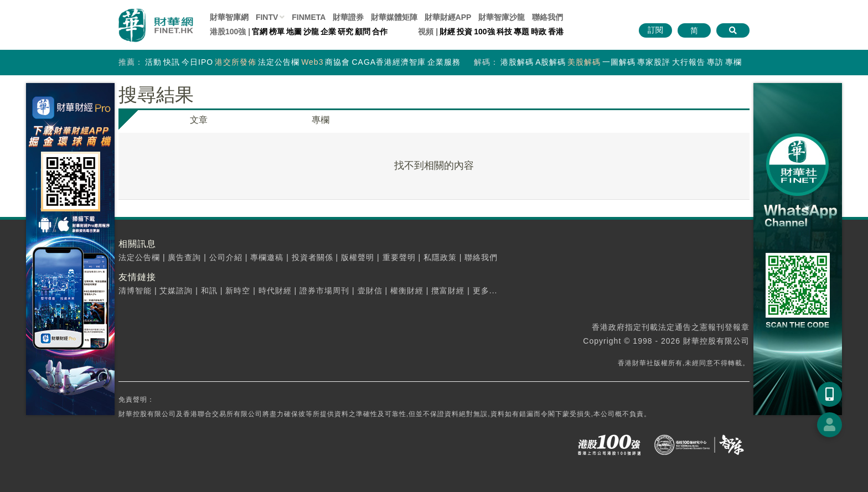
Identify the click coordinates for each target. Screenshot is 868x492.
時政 (539, 32)
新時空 (238, 291)
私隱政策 (440, 257)
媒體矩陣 (394, 17)
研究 (345, 32)
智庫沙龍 (502, 17)
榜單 (277, 32)
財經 (447, 32)
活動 (153, 62)
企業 (328, 32)
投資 (464, 32)
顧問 (363, 32)
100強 (484, 32)
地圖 (294, 32)
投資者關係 (312, 257)
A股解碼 (551, 62)
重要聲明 (399, 257)
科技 (504, 32)
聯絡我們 (547, 17)
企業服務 (444, 62)
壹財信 (370, 291)
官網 (260, 32)
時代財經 (275, 291)
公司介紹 (226, 257)
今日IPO (197, 62)
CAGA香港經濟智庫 (389, 62)
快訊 (172, 62)
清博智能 (135, 291)
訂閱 (655, 30)
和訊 (209, 291)
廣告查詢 (184, 257)
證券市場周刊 (324, 291)
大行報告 (689, 62)
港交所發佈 (236, 62)
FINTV (267, 17)
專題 (521, 32)
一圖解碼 (619, 62)
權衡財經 (407, 291)
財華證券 (348, 17)
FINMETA (309, 17)
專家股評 (654, 62)
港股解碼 (517, 62)
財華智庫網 (229, 17)
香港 (556, 32)
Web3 (312, 62)
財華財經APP (448, 17)
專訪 (715, 62)
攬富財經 (448, 291)
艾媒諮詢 (176, 291)
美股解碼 (584, 62)
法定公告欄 (279, 62)
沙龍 (311, 32)
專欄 (733, 62)
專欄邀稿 (267, 257)
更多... (485, 291)
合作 (380, 32)
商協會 (337, 62)
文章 (199, 120)
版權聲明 (358, 257)
